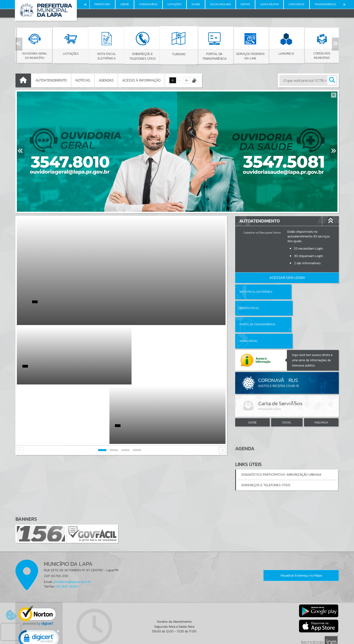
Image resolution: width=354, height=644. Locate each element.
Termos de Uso (177, 634)
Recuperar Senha (270, 233)
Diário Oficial (300, 308)
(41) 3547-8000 (67, 556)
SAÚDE (252, 390)
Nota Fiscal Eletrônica (256, 292)
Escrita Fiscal (301, 292)
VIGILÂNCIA (321, 390)
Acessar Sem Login (287, 278)
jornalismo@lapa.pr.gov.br (72, 551)
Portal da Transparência (258, 308)
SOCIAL (287, 390)
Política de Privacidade (177, 638)
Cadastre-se (251, 233)
